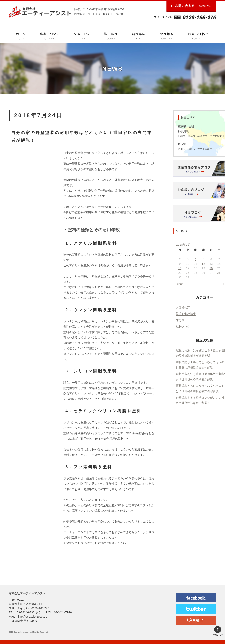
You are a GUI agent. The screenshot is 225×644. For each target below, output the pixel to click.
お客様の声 (183, 307)
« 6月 (180, 284)
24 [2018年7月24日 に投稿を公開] (188, 273)
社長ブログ (183, 326)
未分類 (180, 320)
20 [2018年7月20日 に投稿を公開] (211, 268)
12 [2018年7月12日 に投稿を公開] (203, 264)
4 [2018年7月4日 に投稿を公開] (196, 259)
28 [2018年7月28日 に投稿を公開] (219, 273)
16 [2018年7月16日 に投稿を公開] (180, 268)
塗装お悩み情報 (186, 314)
